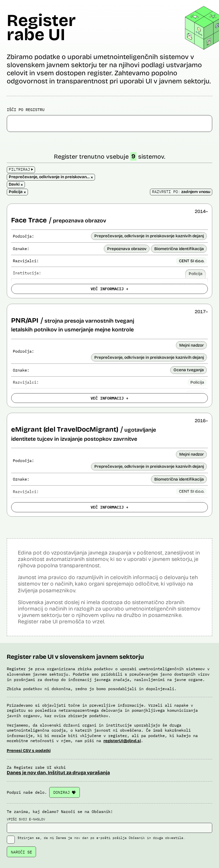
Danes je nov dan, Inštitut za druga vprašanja (58, 773)
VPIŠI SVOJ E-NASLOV (109, 825)
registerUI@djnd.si (122, 741)
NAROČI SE (21, 852)
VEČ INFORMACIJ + (109, 289)
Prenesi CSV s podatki (29, 751)
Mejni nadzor (192, 345)
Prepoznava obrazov (127, 249)
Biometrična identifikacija (179, 249)
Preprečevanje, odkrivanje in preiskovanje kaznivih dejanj (149, 236)
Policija (196, 274)
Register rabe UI (41, 28)
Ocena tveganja (189, 370)
